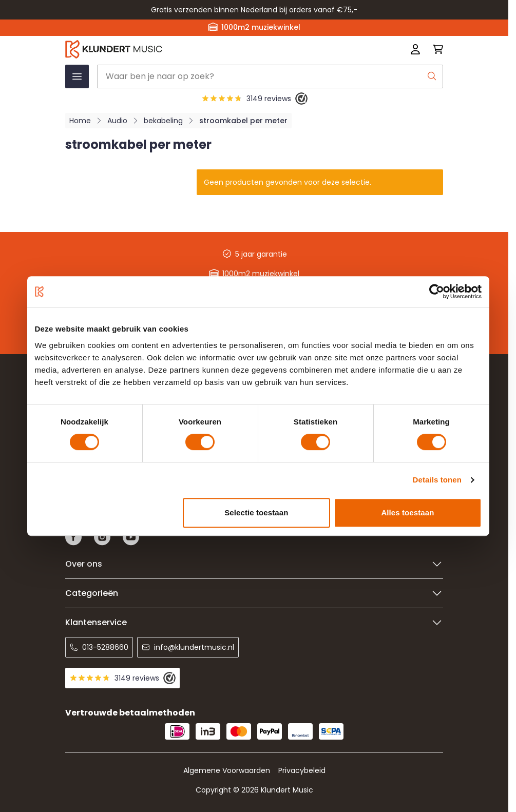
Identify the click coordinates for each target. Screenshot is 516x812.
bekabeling (163, 121)
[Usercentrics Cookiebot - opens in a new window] (437, 292)
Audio (117, 121)
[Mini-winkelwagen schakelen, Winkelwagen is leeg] (435, 49)
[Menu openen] (77, 76)
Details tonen (437, 480)
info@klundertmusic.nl (188, 647)
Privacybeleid (302, 770)
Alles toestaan (407, 513)
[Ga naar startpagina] (179, 49)
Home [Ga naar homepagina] (80, 121)
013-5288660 (99, 647)
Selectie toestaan (256, 513)
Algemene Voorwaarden (227, 770)
